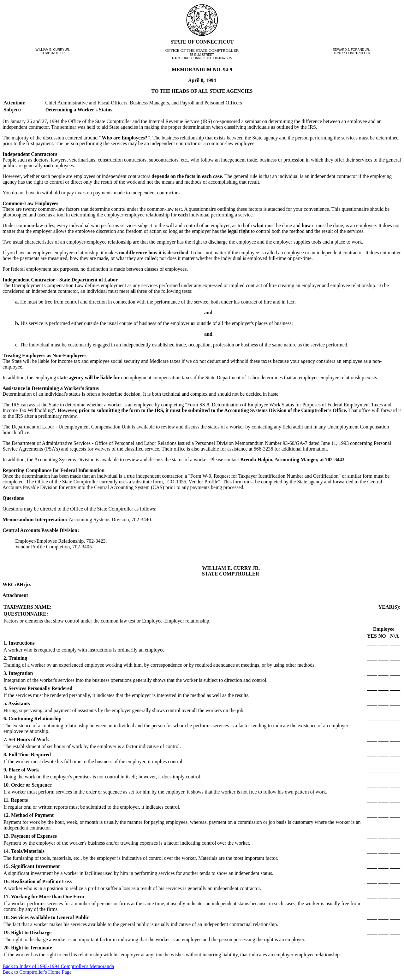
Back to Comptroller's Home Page (37, 972)
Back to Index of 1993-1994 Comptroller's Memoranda (58, 966)
